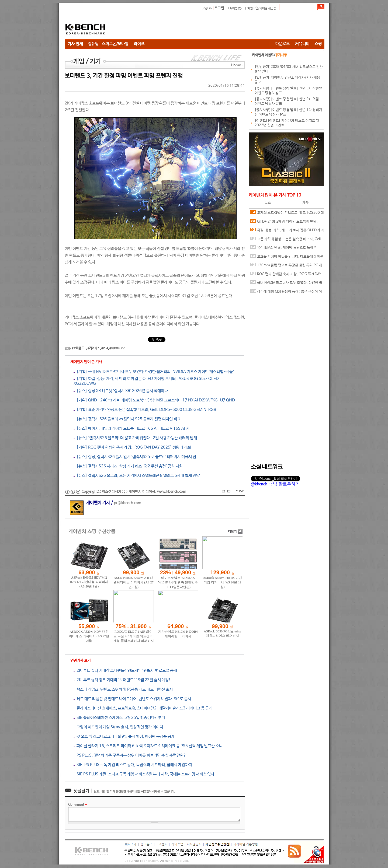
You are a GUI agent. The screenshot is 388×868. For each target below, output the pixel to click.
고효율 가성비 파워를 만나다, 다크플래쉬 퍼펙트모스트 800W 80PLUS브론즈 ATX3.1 (287, 258)
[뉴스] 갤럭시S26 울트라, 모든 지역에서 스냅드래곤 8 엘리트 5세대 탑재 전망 (137, 476)
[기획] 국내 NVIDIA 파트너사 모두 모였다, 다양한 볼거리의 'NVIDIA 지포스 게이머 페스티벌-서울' (154, 372)
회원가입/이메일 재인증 (262, 8)
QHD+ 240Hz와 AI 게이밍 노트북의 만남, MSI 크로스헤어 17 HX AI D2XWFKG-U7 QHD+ (286, 223)
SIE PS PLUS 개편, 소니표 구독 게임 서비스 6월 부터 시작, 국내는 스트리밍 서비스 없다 (144, 774)
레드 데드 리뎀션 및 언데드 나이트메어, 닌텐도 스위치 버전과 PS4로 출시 (132, 699)
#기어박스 (94, 348)
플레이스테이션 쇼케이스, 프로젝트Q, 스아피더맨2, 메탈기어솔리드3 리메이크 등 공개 (143, 708)
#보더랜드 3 (79, 348)
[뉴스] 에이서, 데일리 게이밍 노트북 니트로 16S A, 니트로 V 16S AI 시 (131, 428)
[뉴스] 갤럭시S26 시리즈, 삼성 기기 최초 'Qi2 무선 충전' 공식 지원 (128, 466)
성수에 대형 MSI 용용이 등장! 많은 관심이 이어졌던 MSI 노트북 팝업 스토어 (286, 293)
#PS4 (105, 348)
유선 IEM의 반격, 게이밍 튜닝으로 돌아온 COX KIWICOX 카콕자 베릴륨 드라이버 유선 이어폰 (286, 249)
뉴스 (268, 203)
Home (236, 65)
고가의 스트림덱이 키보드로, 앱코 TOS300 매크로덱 (287, 214)
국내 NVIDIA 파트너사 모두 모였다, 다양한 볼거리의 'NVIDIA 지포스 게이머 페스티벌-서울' (286, 284)
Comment (77, 805)
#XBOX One (117, 348)
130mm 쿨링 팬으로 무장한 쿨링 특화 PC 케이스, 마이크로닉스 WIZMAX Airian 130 (286, 266)
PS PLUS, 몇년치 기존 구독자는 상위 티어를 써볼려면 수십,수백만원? (130, 755)
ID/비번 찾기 (236, 8)
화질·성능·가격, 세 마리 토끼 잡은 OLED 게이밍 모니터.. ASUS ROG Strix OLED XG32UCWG (287, 231)
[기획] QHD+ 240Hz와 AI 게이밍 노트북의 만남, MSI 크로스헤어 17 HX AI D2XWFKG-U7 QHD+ (155, 400)
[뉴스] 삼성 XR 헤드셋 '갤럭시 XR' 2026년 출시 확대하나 (121, 391)
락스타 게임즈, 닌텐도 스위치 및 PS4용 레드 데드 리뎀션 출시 (123, 689)
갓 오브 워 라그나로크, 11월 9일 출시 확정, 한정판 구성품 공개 (124, 736)
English (207, 8)
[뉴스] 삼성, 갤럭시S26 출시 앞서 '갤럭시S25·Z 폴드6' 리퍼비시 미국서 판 (135, 457)
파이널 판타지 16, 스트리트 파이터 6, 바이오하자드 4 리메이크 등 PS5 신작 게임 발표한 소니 (148, 746)
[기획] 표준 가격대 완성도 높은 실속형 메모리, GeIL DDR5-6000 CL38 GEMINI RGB (145, 410)
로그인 (219, 8)
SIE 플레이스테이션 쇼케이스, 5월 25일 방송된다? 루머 (119, 718)
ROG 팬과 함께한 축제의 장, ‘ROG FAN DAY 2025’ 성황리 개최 (286, 275)
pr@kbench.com (128, 503)
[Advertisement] (226, 26)
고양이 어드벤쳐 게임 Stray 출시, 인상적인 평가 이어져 (118, 727)
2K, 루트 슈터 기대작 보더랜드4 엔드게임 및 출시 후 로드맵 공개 (125, 671)
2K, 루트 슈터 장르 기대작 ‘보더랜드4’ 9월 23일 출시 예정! (122, 680)
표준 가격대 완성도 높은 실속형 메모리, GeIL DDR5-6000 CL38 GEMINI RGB (286, 240)
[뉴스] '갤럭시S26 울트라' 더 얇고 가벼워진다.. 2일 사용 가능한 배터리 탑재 (135, 438)
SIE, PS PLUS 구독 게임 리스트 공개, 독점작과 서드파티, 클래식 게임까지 (133, 765)
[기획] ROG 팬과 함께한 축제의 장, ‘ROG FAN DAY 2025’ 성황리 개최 (132, 447)
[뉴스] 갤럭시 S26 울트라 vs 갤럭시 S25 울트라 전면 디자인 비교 (127, 419)
